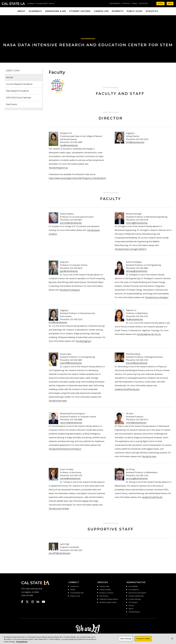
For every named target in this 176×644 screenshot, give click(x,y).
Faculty (9, 77)
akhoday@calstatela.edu (137, 271)
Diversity (118, 11)
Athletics (152, 11)
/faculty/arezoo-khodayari (157, 297)
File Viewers (104, 596)
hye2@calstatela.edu (69, 145)
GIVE (170, 3)
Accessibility (133, 586)
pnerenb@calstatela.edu (137, 363)
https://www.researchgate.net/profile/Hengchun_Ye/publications (77, 178)
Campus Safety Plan (136, 596)
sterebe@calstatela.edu (70, 478)
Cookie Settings (135, 599)
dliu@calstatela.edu (134, 319)
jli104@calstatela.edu (135, 142)
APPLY (160, 3)
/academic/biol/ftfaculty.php (127, 389)
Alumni (52, 4)
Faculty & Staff (42, 4)
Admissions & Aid (56, 11)
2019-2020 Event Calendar (19, 98)
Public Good (135, 11)
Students (31, 4)
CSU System (133, 602)
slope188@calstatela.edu (71, 363)
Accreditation (134, 590)
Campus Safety (105, 590)
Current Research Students (19, 84)
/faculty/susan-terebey (59, 509)
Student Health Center (108, 602)
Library (135, 3)
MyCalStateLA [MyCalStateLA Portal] (115, 3)
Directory (126, 3)
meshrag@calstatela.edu (137, 223)
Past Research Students (17, 91)
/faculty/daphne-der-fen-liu (149, 334)
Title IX (131, 609)
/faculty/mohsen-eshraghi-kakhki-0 (131, 249)
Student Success (80, 11)
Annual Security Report (137, 593)
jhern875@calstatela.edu (60, 553)
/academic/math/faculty (152, 497)
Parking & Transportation (109, 599)
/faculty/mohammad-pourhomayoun (65, 449)
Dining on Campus (106, 593)
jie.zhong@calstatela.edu (137, 478)
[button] (144, 4)
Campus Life (101, 11)
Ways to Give (75, 596)
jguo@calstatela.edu (69, 271)
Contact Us (74, 586)
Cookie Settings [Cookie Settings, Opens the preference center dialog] (125, 640)
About (21, 11)
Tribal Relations (134, 612)
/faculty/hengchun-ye (58, 168)
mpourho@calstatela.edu (71, 423)
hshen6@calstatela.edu (136, 423)
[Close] (172, 640)
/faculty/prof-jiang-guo (70, 290)
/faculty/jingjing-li (84, 341)
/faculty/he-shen (149, 456)
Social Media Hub (77, 593)
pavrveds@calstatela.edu (71, 223)
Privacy (131, 606)
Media (73, 590)
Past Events (11, 104)
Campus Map (104, 586)
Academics (35, 11)
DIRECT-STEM (13, 71)
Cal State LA (13, 4)
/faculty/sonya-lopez (58, 401)
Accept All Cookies (143, 640)
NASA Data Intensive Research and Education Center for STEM (88, 45)
